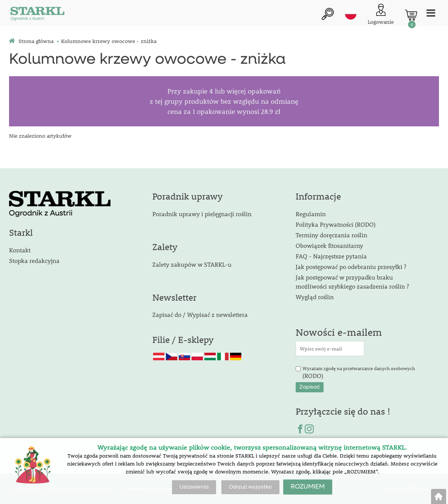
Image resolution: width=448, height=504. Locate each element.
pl (351, 14)
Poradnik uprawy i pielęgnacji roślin (202, 214)
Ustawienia (194, 487)
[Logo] (37, 15)
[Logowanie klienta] (381, 15)
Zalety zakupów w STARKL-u (192, 264)
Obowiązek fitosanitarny (329, 245)
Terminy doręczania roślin (331, 235)
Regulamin (311, 214)
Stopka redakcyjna (34, 260)
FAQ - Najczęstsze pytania (331, 256)
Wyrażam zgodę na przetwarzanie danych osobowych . (359, 373)
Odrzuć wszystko (250, 487)
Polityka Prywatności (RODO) (336, 224)
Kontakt (20, 250)
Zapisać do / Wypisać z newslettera (200, 314)
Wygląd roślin (315, 297)
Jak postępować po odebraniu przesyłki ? (351, 267)
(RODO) (313, 376)
